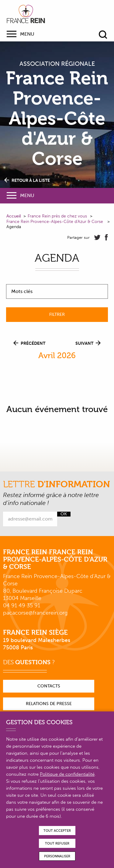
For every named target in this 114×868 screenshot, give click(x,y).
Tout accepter (57, 831)
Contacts (49, 686)
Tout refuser (57, 843)
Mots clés (22, 291)
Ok (64, 514)
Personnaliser (57, 856)
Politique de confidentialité (67, 774)
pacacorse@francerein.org (35, 613)
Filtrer (57, 314)
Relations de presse (49, 704)
